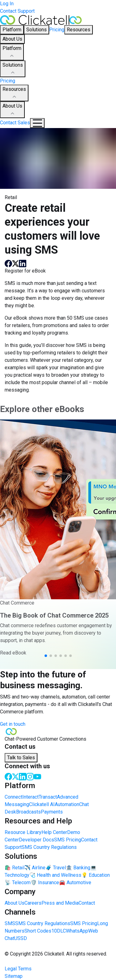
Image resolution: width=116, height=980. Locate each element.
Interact (30, 797)
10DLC (59, 931)
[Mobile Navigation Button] (37, 123)
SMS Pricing (68, 840)
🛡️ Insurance (45, 882)
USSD (21, 938)
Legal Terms (18, 969)
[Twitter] (15, 776)
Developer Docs (37, 840)
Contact (87, 903)
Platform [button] (12, 30)
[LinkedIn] (23, 776)
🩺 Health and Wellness (55, 875)
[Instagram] (30, 776)
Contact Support (17, 11)
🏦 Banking (78, 868)
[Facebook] (8, 776)
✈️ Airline (35, 868)
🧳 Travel (56, 868)
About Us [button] (12, 39)
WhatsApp (77, 931)
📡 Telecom (18, 882)
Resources (14, 93)
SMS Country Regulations (49, 847)
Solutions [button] (37, 30)
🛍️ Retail (15, 868)
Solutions (13, 69)
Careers (33, 903)
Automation (67, 804)
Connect (13, 797)
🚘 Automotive (75, 882)
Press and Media (60, 903)
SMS (10, 923)
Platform (12, 52)
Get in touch (13, 724)
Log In (7, 4)
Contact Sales (15, 123)
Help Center (54, 832)
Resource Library (23, 832)
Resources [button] (79, 30)
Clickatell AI (42, 804)
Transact (48, 797)
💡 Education (96, 875)
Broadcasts (28, 812)
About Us (12, 110)
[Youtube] (37, 776)
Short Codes (38, 931)
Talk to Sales (21, 758)
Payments (52, 812)
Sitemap (14, 976)
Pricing (57, 30)
